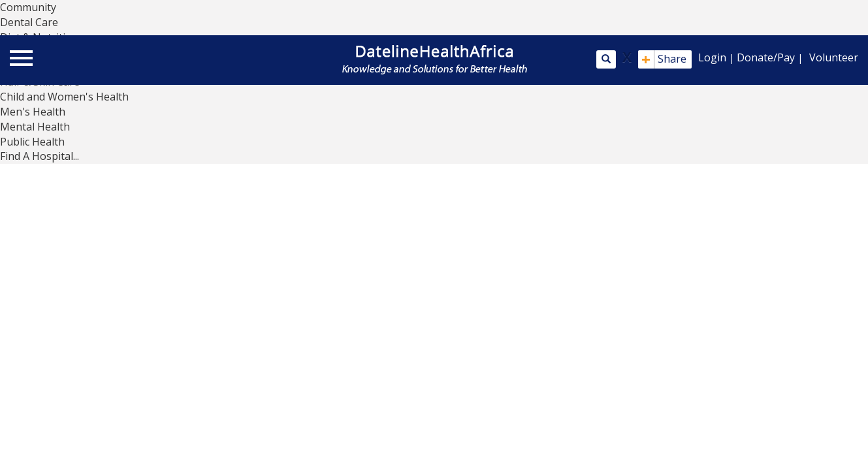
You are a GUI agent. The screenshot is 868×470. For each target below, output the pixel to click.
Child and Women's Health (64, 97)
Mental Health (35, 127)
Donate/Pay (766, 57)
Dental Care (29, 22)
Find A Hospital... (40, 156)
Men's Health (33, 112)
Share (664, 59)
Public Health (32, 142)
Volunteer (834, 57)
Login (712, 57)
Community (28, 7)
